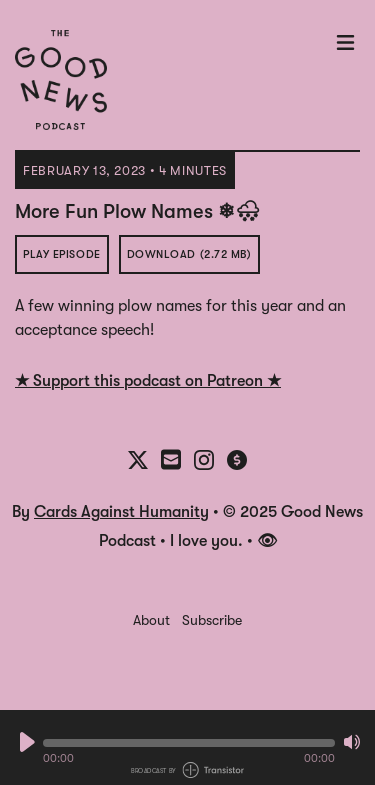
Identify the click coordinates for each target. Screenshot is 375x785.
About (151, 620)
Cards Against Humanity (121, 512)
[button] (189, 743)
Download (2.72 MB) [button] (189, 254)
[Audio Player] (187, 747)
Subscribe (212, 620)
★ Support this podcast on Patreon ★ (148, 381)
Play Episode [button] (62, 254)
